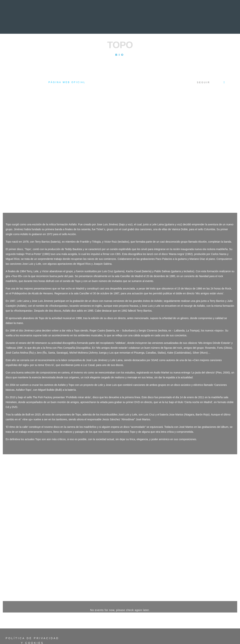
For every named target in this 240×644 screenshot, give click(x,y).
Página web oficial (67, 82)
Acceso (30, 630)
